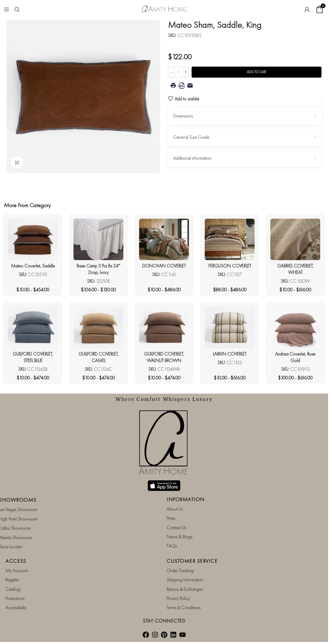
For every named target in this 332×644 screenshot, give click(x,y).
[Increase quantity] (186, 72)
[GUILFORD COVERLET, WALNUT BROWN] (164, 328)
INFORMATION (186, 499)
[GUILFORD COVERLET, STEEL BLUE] (33, 328)
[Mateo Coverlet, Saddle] (33, 239)
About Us (175, 509)
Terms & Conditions (184, 607)
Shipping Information (185, 580)
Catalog (13, 589)
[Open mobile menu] (7, 9)
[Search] (17, 9)
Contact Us (176, 527)
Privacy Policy (178, 598)
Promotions (15, 598)
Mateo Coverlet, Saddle (33, 266)
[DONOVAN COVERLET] (164, 239)
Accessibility (16, 607)
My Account (17, 570)
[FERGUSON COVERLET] (230, 239)
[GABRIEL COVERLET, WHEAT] (295, 239)
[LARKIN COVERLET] (230, 328)
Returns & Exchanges (185, 589)
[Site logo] (164, 9)
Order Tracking (180, 570)
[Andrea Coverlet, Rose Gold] (295, 328)
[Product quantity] (178, 72)
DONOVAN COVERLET (164, 266)
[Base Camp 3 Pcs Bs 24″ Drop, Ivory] (98, 239)
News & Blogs (180, 537)
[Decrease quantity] (171, 72)
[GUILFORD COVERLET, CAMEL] (98, 328)
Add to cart (257, 72)
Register (12, 580)
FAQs (172, 546)
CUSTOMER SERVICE (192, 561)
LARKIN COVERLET (230, 354)
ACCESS (16, 561)
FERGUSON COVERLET (230, 266)
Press (171, 518)
